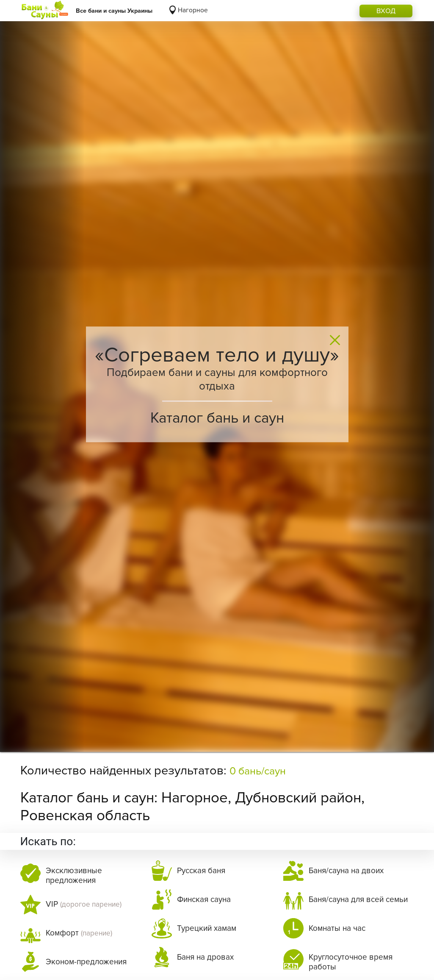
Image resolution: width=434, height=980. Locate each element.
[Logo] (45, 11)
